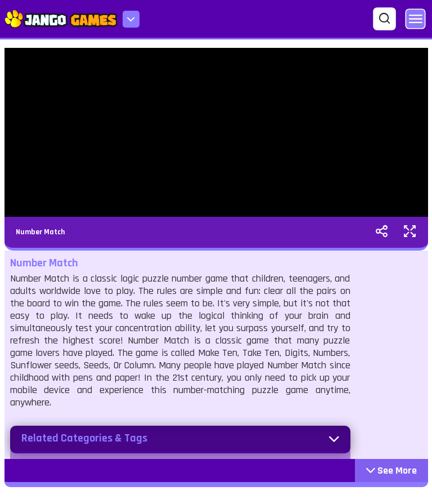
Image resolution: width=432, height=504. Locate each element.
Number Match (40, 232)
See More (391, 470)
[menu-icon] (131, 19)
